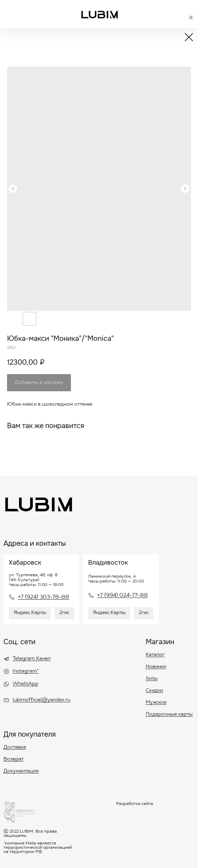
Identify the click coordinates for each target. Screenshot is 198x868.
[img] (100, 15)
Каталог (155, 655)
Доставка (15, 748)
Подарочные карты (169, 715)
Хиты (152, 679)
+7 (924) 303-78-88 (44, 597)
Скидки (154, 691)
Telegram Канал (32, 659)
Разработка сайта (135, 804)
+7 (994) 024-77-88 (123, 595)
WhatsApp (25, 684)
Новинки (156, 667)
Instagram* (26, 671)
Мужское (156, 703)
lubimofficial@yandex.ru (41, 700)
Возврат (14, 759)
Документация (21, 771)
